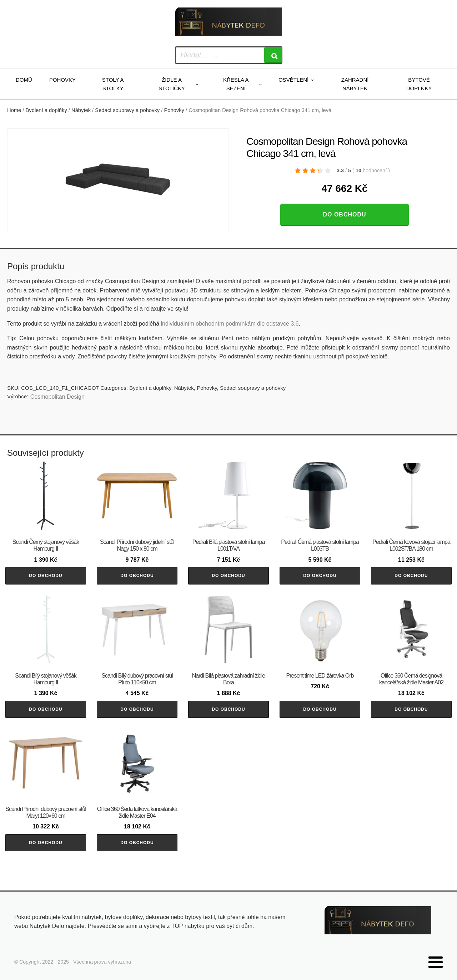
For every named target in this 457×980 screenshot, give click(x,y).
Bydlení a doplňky (46, 110)
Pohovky (62, 80)
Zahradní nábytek (355, 84)
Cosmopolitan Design (57, 397)
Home (14, 110)
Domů (24, 80)
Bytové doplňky (419, 84)
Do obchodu (344, 215)
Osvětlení (293, 80)
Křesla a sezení (236, 84)
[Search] (273, 55)
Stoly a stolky (113, 84)
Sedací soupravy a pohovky (127, 110)
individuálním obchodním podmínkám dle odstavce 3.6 (230, 324)
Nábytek (81, 110)
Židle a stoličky (172, 84)
